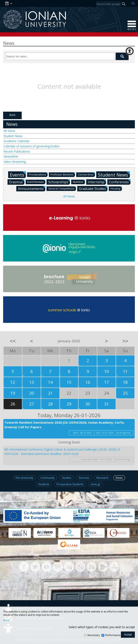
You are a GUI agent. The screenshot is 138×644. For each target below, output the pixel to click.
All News (9, 131)
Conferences (120, 182)
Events (18, 175)
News (12, 124)
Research (103, 478)
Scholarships (59, 182)
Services (84, 478)
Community (48, 478)
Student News (13, 136)
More (6, 620)
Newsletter (11, 156)
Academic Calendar (16, 141)
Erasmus (17, 182)
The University (24, 478)
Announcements (32, 188)
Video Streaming (15, 162)
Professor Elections (63, 174)
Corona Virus (86, 174)
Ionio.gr (96, 484)
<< (13, 341)
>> (125, 341)
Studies (67, 478)
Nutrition (79, 182)
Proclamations (38, 174)
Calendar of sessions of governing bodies (32, 146)
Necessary (94, 635)
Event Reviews (36, 182)
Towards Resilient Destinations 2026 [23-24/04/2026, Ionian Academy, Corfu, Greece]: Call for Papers (64, 425)
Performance (113, 635)
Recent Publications (17, 151)
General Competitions (62, 188)
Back (12, 115)
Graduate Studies (93, 188)
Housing (116, 188)
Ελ (133, 3)
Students (44, 484)
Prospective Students (70, 484)
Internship (97, 182)
